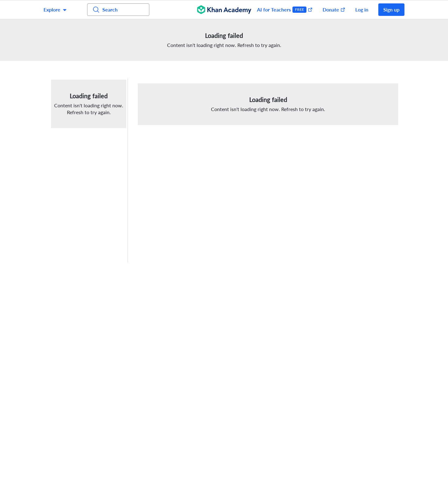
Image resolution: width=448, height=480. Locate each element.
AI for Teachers (285, 10)
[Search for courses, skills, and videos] (118, 10)
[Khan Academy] (224, 10)
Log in (362, 9)
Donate (334, 9)
